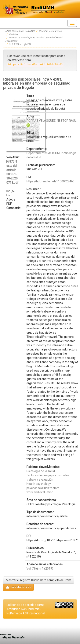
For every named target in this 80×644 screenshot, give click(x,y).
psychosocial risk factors (43, 488)
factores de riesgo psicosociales (48, 475)
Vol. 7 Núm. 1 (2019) (20, 44)
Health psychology (39, 484)
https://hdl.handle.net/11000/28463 (50, 181)
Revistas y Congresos (50, 31)
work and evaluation (40, 492)
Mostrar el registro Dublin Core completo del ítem (39, 580)
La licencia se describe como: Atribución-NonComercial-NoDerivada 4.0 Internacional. (26, 609)
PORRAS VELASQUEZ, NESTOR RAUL (51, 121)
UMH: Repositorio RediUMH (20, 31)
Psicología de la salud (41, 471)
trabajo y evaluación (40, 480)
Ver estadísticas (18, 587)
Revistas (14, 34)
